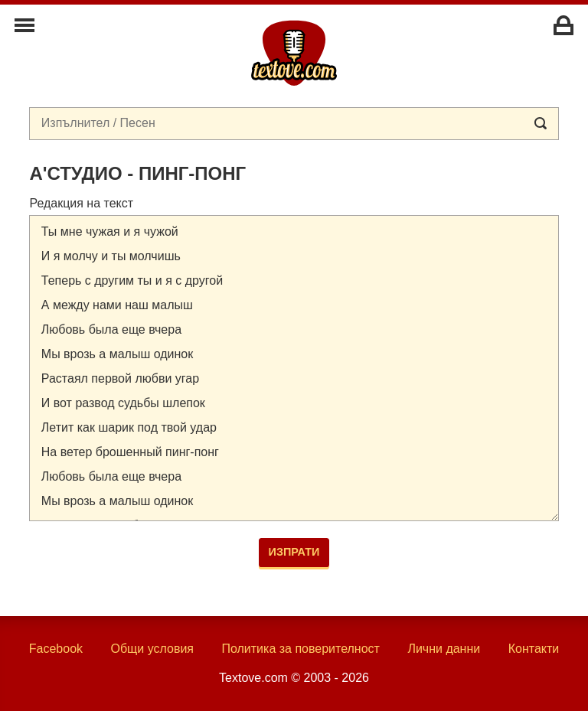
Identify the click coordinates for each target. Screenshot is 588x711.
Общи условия (152, 649)
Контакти (534, 649)
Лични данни (444, 649)
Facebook (56, 649)
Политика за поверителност (301, 649)
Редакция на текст (81, 203)
